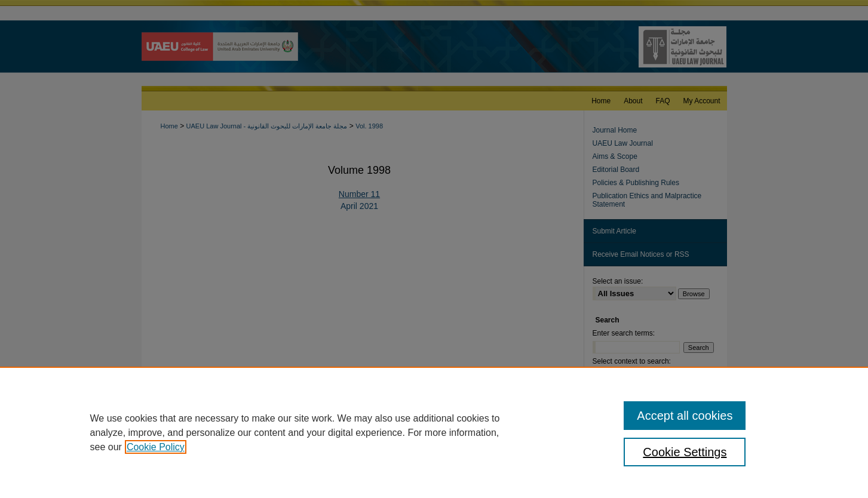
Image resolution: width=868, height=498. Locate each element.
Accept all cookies (685, 416)
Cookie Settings (685, 452)
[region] (434, 432)
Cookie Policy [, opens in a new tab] (156, 447)
